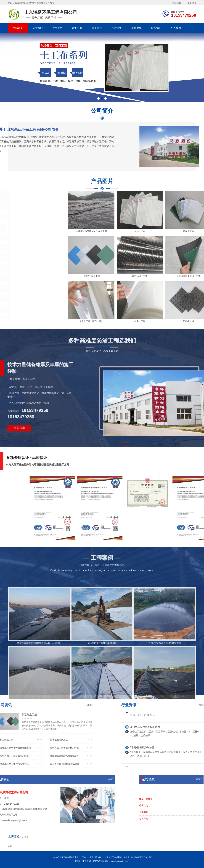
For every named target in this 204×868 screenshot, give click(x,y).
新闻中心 (77, 28)
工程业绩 (136, 28)
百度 (10, 846)
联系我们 (176, 3)
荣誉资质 (97, 28)
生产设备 (117, 28)
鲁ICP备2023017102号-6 (142, 857)
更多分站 (192, 3)
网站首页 (18, 28)
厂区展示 (176, 28)
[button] (98, 98)
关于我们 (38, 28)
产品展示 (57, 28)
